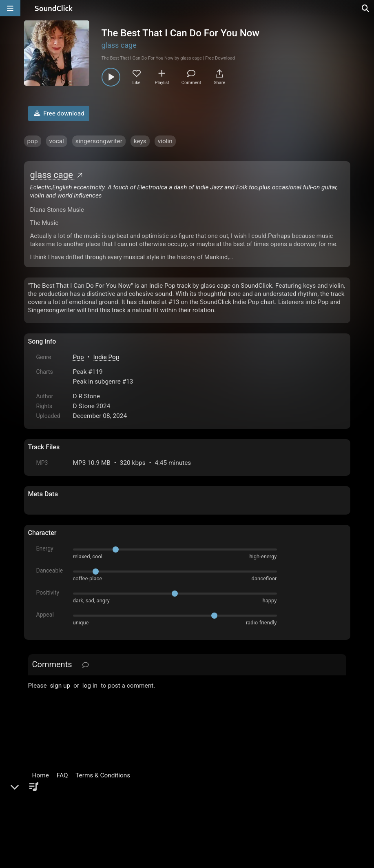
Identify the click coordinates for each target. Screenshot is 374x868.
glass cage (119, 45)
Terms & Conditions (103, 775)
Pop (79, 357)
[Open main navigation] (10, 8)
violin (165, 141)
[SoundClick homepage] (54, 8)
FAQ (62, 775)
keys (140, 141)
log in (90, 686)
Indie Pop (106, 357)
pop (33, 141)
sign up (60, 686)
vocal (57, 141)
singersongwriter (99, 141)
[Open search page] (366, 8)
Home (41, 775)
